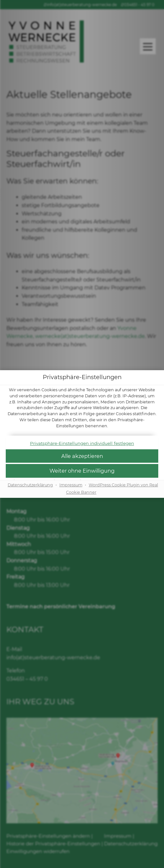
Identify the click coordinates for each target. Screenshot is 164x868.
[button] (82, 456)
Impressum (71, 485)
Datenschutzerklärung (30, 485)
